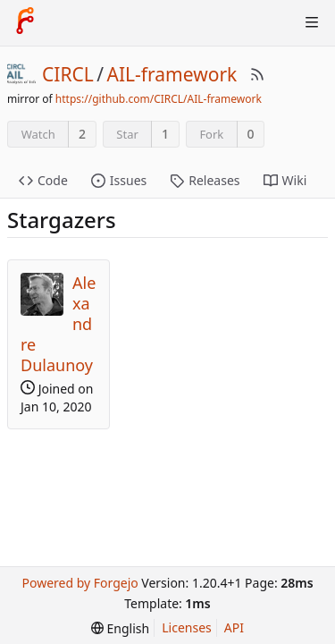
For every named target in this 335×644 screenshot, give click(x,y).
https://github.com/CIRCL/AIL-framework (159, 99)
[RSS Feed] (257, 74)
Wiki (285, 180)
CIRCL (68, 74)
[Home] (25, 22)
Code (43, 180)
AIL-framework (172, 74)
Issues (119, 180)
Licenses (187, 627)
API (234, 627)
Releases (205, 180)
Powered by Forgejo (80, 583)
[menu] (120, 628)
